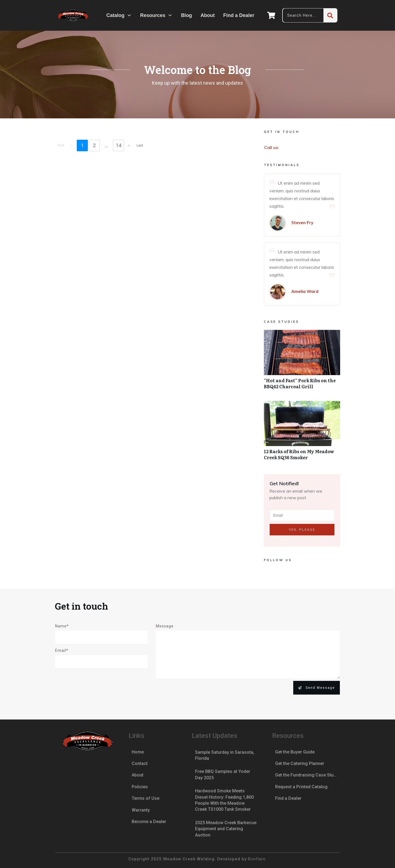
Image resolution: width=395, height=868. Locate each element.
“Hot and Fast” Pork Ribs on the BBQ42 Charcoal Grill (302, 362)
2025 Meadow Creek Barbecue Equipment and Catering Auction (226, 829)
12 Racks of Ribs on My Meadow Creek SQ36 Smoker (302, 433)
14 (119, 145)
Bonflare (257, 859)
